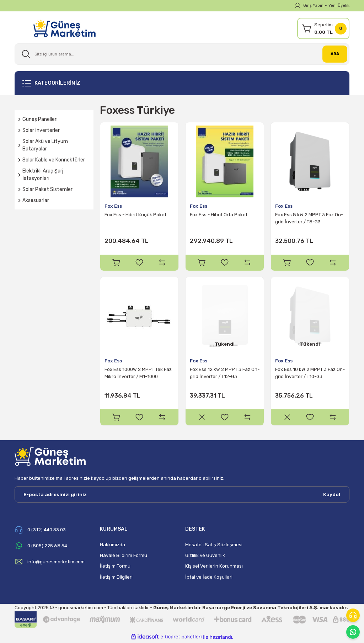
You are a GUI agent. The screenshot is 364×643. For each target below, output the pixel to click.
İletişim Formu (115, 567)
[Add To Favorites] (139, 262)
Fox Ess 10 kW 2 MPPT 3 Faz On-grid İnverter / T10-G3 (310, 374)
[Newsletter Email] (182, 495)
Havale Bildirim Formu (124, 556)
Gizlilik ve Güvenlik (205, 556)
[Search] (182, 54)
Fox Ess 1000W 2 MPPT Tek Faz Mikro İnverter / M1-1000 (138, 374)
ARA (335, 54)
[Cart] (323, 28)
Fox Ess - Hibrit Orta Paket (219, 215)
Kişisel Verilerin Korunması (214, 567)
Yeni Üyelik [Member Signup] (339, 5)
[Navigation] (182, 83)
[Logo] (65, 28)
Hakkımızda (113, 546)
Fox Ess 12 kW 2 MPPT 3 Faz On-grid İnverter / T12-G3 (225, 374)
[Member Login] (298, 6)
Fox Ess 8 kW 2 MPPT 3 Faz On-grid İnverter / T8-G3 (309, 218)
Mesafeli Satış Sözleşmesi (214, 546)
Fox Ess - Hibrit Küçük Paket (135, 215)
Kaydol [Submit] (332, 496)
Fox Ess (113, 206)
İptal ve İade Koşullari (209, 578)
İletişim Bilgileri (116, 578)
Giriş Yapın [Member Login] (313, 5)
